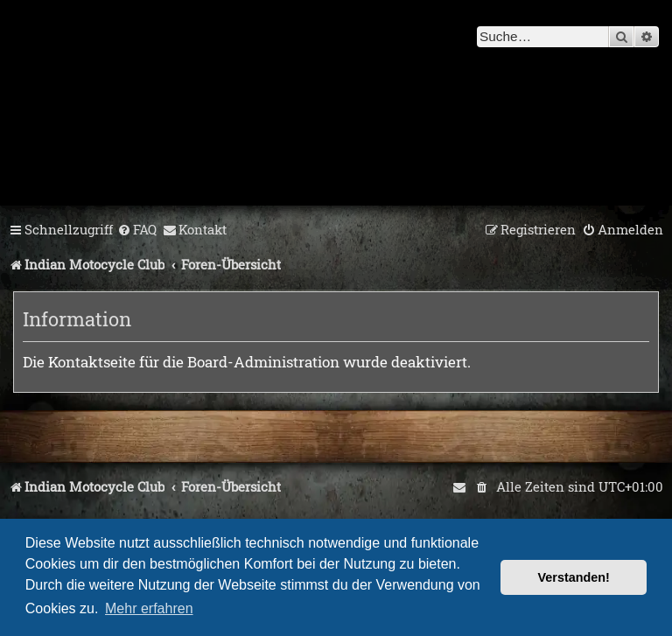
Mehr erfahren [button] (149, 608)
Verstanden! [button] (574, 577)
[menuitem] (137, 230)
